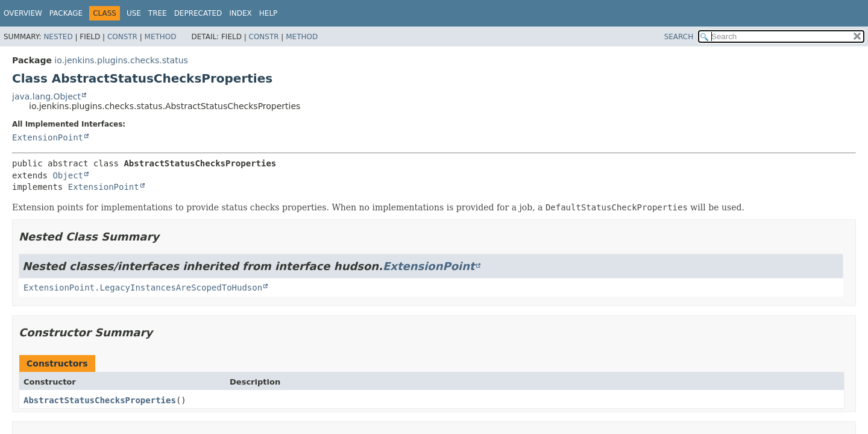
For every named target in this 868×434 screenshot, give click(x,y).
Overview (23, 13)
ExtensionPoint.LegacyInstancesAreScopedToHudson (143, 288)
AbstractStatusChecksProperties (100, 400)
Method (161, 37)
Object (68, 175)
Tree (158, 13)
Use (134, 13)
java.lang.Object (46, 96)
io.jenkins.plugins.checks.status (121, 60)
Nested (58, 37)
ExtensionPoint (48, 137)
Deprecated (198, 13)
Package (66, 13)
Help (269, 13)
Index (241, 13)
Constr (122, 37)
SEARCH (679, 37)
